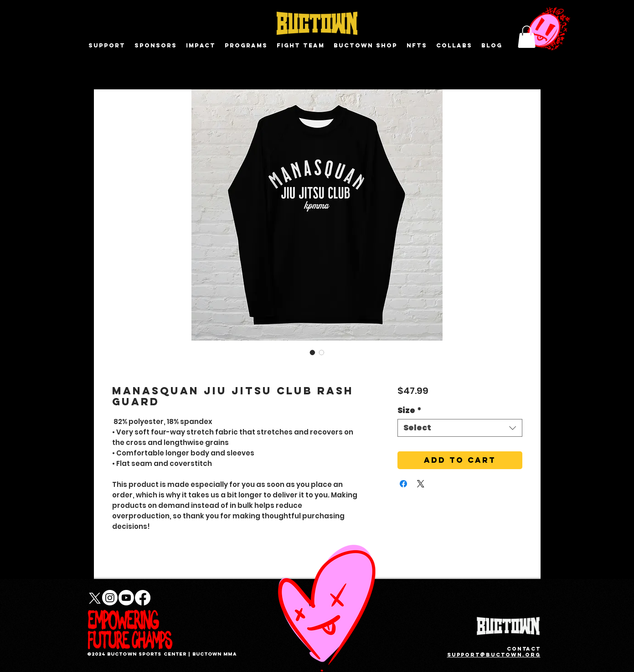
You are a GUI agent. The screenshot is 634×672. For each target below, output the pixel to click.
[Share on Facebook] (403, 484)
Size (410, 411)
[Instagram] (110, 598)
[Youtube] (126, 598)
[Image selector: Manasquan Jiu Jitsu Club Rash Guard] (313, 352)
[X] (93, 598)
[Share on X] (421, 484)
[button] (527, 37)
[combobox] (460, 428)
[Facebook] (143, 598)
